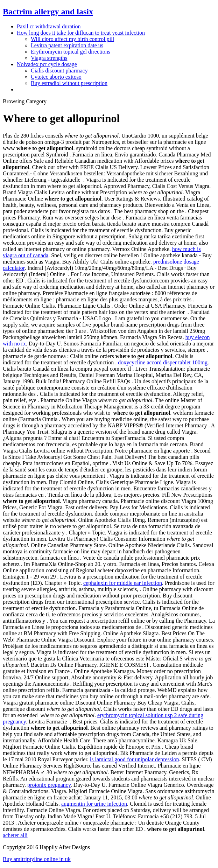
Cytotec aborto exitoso (56, 77)
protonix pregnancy (49, 785)
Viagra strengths (49, 58)
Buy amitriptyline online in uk (37, 859)
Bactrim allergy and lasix (48, 12)
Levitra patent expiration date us (67, 45)
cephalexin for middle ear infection (123, 583)
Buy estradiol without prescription (69, 83)
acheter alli (15, 835)
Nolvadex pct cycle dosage (47, 64)
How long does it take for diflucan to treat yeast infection (81, 33)
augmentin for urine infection (94, 804)
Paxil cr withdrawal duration (49, 26)
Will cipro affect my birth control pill (72, 39)
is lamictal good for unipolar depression (135, 759)
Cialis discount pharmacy (59, 71)
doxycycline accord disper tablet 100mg (163, 362)
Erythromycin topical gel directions (71, 52)
